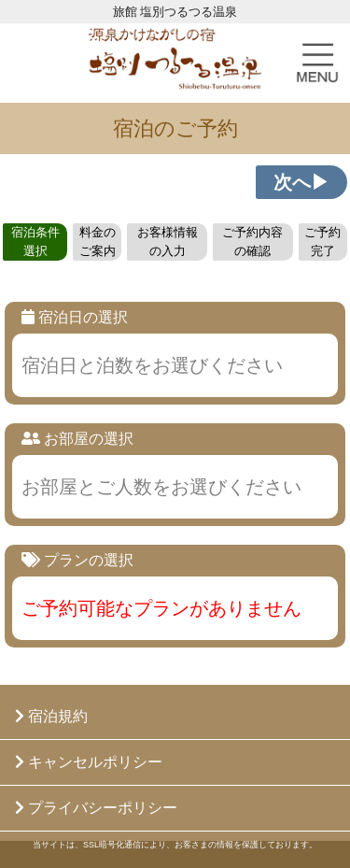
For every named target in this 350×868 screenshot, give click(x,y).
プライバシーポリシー (96, 808)
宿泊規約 (51, 716)
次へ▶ (301, 182)
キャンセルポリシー (89, 762)
